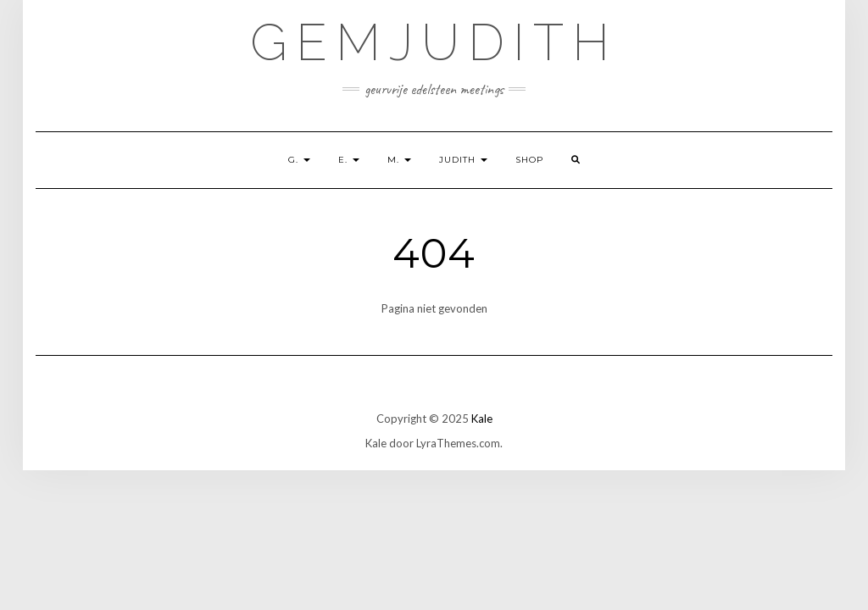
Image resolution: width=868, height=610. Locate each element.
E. (349, 160)
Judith (463, 160)
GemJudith (434, 42)
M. (399, 160)
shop (529, 160)
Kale (482, 419)
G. (299, 160)
